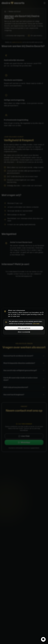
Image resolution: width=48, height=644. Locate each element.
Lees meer (36, 324)
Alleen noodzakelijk (24, 332)
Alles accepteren (24, 328)
